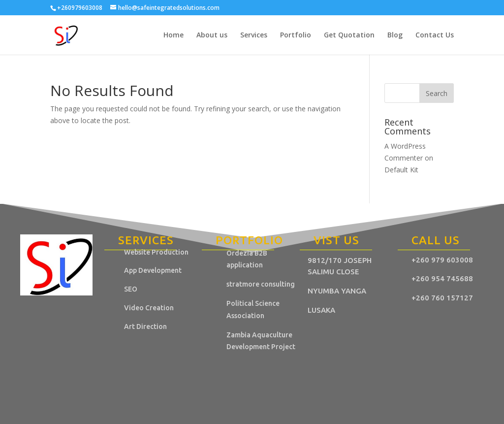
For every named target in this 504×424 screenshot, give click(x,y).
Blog (395, 35)
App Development (153, 270)
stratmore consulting (261, 284)
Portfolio (296, 35)
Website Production (156, 252)
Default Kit (401, 170)
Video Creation (149, 308)
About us (212, 35)
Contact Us (435, 35)
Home (173, 35)
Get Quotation (349, 35)
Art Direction (145, 326)
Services (254, 35)
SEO (131, 289)
